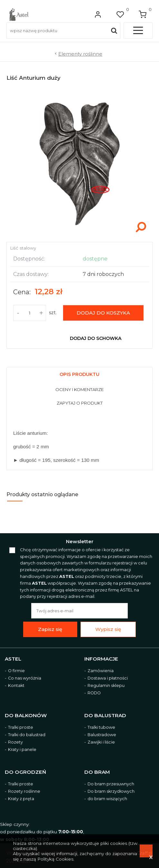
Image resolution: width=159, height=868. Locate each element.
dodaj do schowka (96, 338)
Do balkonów (26, 716)
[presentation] (79, 375)
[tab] (79, 374)
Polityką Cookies (55, 859)
